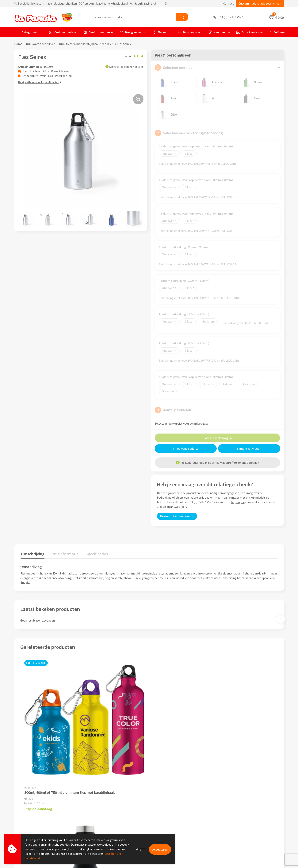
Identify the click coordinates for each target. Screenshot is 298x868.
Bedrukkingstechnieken (236, 809)
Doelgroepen (131, 32)
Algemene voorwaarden (102, 815)
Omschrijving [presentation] (32, 553)
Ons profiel (94, 798)
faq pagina (238, 502)
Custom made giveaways (237, 798)
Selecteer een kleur (174, 68)
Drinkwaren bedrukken (41, 44)
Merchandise (219, 32)
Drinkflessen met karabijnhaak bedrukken (86, 44)
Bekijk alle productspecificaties (40, 82)
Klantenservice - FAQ (167, 798)
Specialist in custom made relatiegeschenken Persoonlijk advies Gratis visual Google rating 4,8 (91, 3)
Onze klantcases (250, 32)
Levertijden (161, 815)
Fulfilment (278, 32)
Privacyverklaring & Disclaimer (107, 821)
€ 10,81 (99, 757)
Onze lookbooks (231, 821)
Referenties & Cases (100, 803)
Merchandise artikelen (235, 803)
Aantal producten (173, 410)
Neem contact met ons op (177, 516)
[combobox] (134, 17)
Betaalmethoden (165, 826)
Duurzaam (188, 32)
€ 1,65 (162, 753)
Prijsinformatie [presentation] (63, 553)
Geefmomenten (97, 32)
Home (18, 44)
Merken (160, 32)
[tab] (32, 554)
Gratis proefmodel (166, 803)
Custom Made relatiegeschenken (260, 3)
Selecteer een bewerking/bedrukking (189, 133)
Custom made (61, 32)
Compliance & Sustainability (105, 809)
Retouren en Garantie (168, 821)
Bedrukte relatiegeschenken (239, 815)
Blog (224, 826)
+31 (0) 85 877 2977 (231, 17)
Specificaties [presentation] (94, 553)
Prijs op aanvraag (38, 749)
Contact (228, 3)
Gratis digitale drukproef (170, 809)
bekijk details (135, 67)
